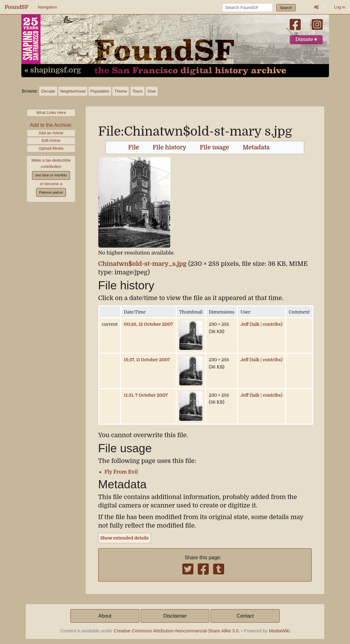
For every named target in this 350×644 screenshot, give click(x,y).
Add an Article (51, 133)
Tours (137, 91)
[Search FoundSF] (248, 8)
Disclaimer (175, 616)
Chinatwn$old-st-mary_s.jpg (143, 264)
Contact (245, 616)
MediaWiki (279, 631)
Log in (340, 7)
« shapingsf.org (53, 70)
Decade (48, 91)
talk (256, 324)
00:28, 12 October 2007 (148, 324)
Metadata (256, 148)
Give (152, 91)
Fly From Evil (121, 472)
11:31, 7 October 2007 (146, 395)
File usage (214, 148)
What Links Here (51, 113)
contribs (272, 324)
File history (169, 148)
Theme (121, 91)
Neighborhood (73, 91)
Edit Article (51, 140)
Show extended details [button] (125, 538)
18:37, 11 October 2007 (147, 360)
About (105, 616)
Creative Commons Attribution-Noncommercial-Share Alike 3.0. (177, 631)
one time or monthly (51, 175)
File (134, 148)
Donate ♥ (306, 40)
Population (100, 91)
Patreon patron (51, 192)
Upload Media (51, 148)
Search (286, 8)
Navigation (48, 7)
